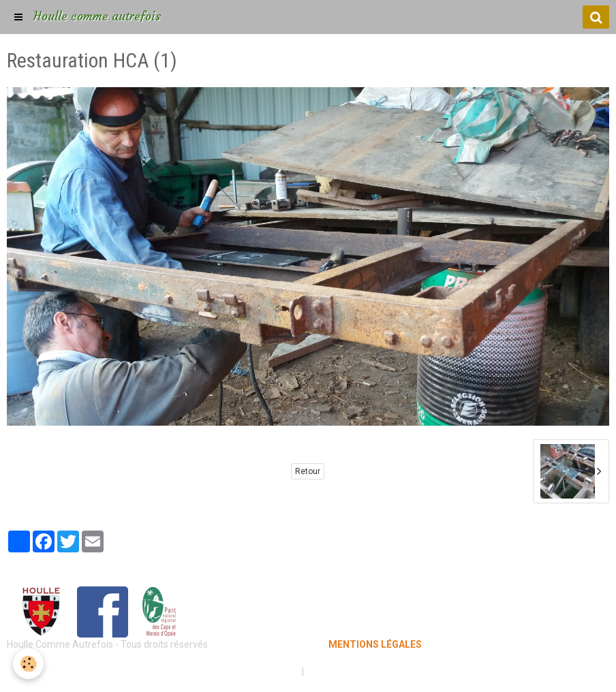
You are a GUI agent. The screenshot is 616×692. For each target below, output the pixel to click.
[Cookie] (29, 664)
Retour (308, 471)
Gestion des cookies (350, 672)
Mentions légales (260, 672)
